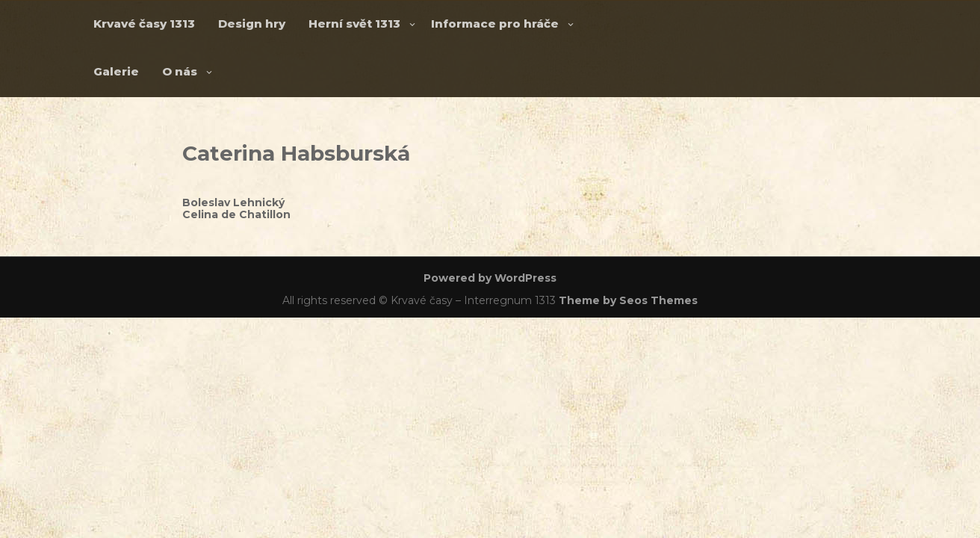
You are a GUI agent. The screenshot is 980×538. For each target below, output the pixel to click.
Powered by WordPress (490, 278)
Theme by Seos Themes (628, 300)
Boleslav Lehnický (233, 202)
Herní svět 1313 (354, 24)
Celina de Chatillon (236, 214)
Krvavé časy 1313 (144, 24)
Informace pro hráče (495, 24)
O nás (180, 71)
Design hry (252, 24)
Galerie (116, 71)
